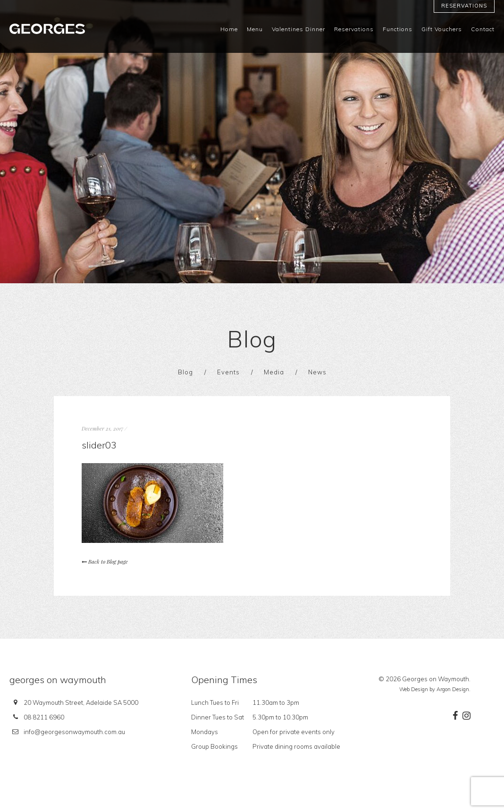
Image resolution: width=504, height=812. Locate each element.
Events (228, 372)
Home (229, 29)
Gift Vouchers (442, 29)
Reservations (464, 6)
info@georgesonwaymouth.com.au (74, 732)
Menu (255, 29)
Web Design (414, 689)
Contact (483, 29)
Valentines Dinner (298, 29)
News (317, 372)
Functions (398, 29)
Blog (185, 372)
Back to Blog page (105, 562)
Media (274, 372)
